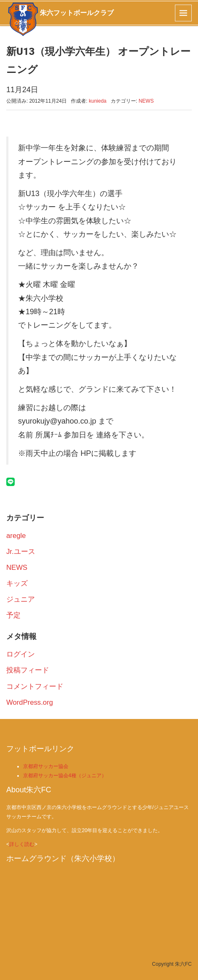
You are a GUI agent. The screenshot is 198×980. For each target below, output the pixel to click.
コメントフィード (35, 687)
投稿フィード (28, 670)
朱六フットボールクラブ (77, 13)
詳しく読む (22, 844)
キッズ (17, 583)
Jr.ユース (21, 552)
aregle (16, 536)
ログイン (21, 654)
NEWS (146, 101)
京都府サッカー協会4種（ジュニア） (65, 776)
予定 (13, 615)
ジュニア (21, 599)
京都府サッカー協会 (46, 766)
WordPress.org (30, 702)
